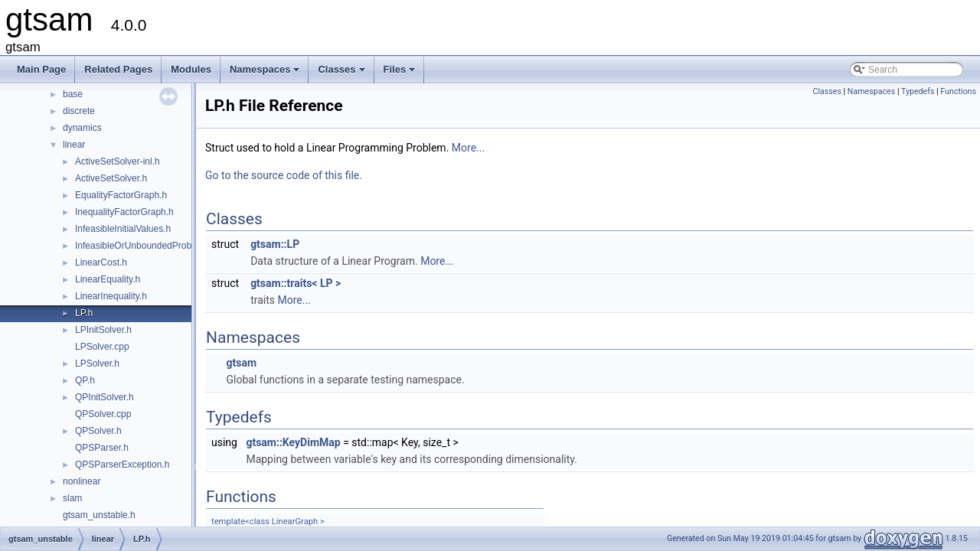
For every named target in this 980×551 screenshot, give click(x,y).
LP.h (84, 313)
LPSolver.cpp (102, 347)
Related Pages (118, 69)
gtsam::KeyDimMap (293, 442)
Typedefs (918, 91)
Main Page (41, 69)
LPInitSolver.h (103, 330)
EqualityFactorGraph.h (121, 195)
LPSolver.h (97, 364)
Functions (958, 91)
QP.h (85, 380)
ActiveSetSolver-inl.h (118, 161)
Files (401, 73)
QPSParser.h (102, 448)
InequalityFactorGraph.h (124, 212)
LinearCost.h (101, 262)
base (73, 94)
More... (468, 148)
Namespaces (266, 73)
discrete (79, 111)
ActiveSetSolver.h (111, 178)
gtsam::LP (275, 244)
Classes (342, 73)
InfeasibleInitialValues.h (123, 229)
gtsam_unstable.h (99, 515)
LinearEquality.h (108, 279)
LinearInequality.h (111, 296)
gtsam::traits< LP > (296, 283)
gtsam (241, 363)
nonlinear (82, 481)
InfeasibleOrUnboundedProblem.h (144, 246)
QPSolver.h (98, 431)
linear (74, 145)
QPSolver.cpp (103, 414)
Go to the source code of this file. (284, 175)
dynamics (82, 128)
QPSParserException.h (122, 465)
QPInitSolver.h (105, 397)
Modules (191, 69)
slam (72, 498)
